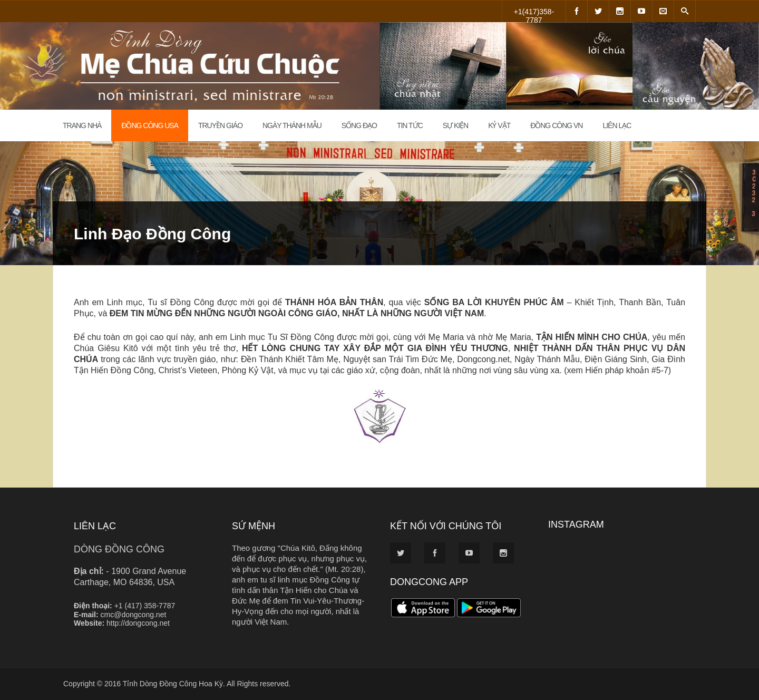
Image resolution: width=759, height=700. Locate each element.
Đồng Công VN (556, 125)
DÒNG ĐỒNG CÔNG (119, 549)
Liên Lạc (617, 125)
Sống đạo (359, 125)
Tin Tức (410, 125)
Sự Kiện (456, 125)
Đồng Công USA (150, 125)
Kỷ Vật (499, 125)
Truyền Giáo (220, 125)
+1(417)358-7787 (534, 15)
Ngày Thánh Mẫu (292, 125)
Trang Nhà (82, 125)
